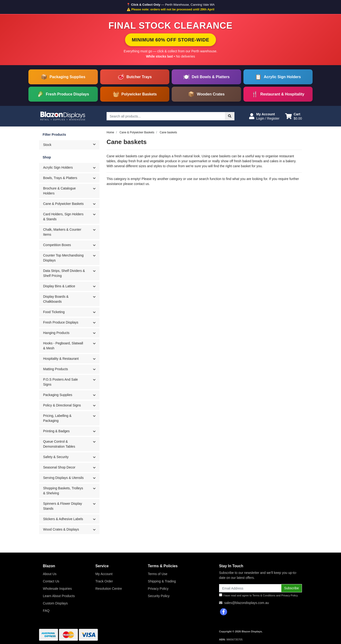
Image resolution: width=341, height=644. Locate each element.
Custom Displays (55, 603)
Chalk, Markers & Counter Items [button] (62, 232)
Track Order (104, 581)
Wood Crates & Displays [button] (61, 529)
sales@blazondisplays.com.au (247, 603)
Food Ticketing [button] (54, 312)
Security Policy (159, 596)
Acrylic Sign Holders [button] (58, 167)
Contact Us (51, 581)
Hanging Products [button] (56, 333)
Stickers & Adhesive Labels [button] (63, 519)
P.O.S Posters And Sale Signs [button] (61, 382)
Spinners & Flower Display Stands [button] (63, 506)
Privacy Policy (158, 589)
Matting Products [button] (56, 369)
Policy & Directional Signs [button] (62, 405)
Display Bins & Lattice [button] (59, 286)
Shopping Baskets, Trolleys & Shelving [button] (63, 491)
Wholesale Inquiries (57, 589)
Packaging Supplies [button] (58, 395)
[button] (264, 116)
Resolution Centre (109, 589)
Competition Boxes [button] (57, 245)
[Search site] (230, 116)
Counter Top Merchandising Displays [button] (63, 258)
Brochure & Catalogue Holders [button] (59, 191)
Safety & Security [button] (56, 457)
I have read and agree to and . (259, 595)
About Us (50, 574)
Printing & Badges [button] (56, 431)
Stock (71, 144)
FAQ (46, 611)
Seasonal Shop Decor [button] (59, 467)
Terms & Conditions (264, 595)
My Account (104, 574)
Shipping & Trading (162, 581)
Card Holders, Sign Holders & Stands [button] (63, 217)
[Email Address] (250, 588)
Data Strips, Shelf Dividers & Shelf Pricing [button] (64, 273)
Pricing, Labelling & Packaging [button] (57, 418)
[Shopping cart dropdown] (294, 116)
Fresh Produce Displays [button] (61, 322)
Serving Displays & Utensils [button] (63, 478)
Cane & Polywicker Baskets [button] (63, 204)
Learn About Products (59, 596)
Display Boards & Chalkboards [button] (56, 299)
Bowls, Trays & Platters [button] (60, 178)
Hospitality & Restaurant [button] (61, 359)
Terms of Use (157, 574)
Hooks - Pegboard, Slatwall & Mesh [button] (63, 346)
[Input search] (166, 116)
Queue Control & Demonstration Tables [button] (59, 444)
